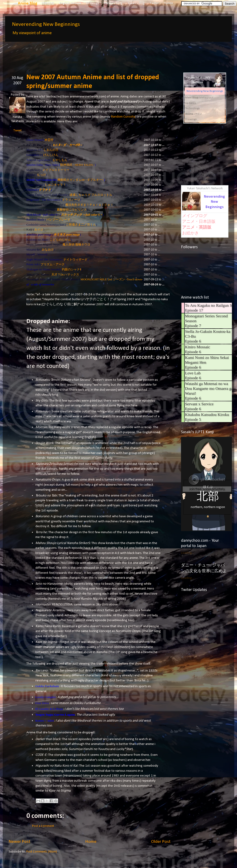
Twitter (154, 3)
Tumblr (169, 3)
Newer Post (19, 842)
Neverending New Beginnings (46, 24)
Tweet (17, 131)
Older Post (161, 842)
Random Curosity (123, 117)
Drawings (93, 3)
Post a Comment (43, 826)
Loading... (187, 553)
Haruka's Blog (113, 3)
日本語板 (48, 4)
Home (91, 842)
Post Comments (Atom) (42, 852)
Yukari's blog (136, 3)
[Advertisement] (93, 54)
